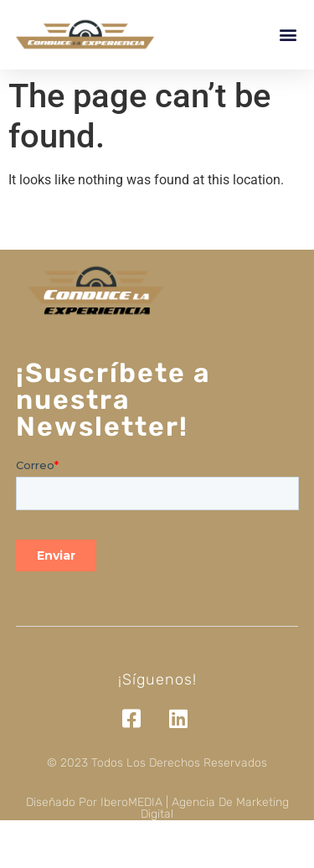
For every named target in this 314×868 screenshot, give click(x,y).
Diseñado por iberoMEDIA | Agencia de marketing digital (157, 808)
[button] (288, 35)
